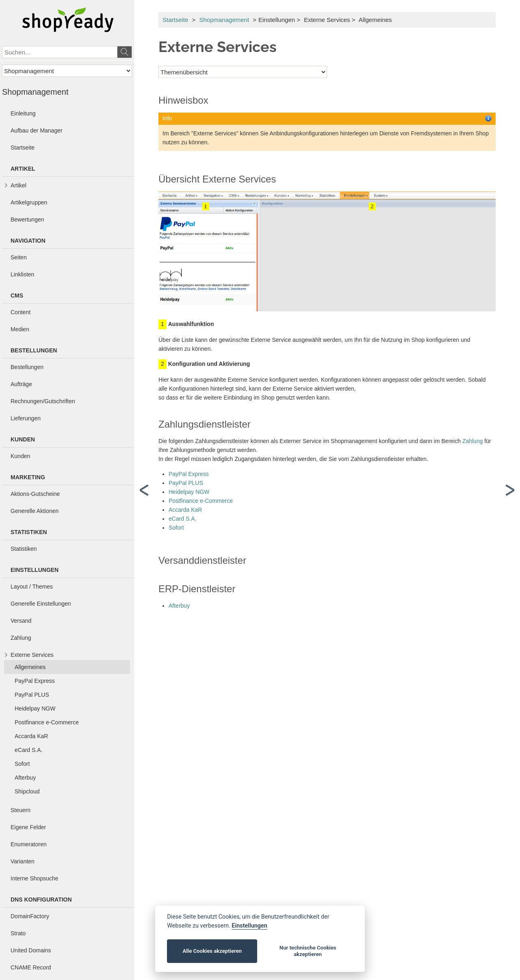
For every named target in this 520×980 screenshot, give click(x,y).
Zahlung (473, 441)
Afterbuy (179, 606)
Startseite (175, 20)
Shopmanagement (224, 20)
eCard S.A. (182, 519)
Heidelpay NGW (189, 492)
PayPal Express (189, 474)
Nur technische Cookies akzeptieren (308, 951)
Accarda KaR (185, 510)
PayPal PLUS (186, 483)
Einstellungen (249, 926)
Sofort (176, 528)
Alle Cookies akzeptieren (212, 951)
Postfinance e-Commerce (201, 501)
